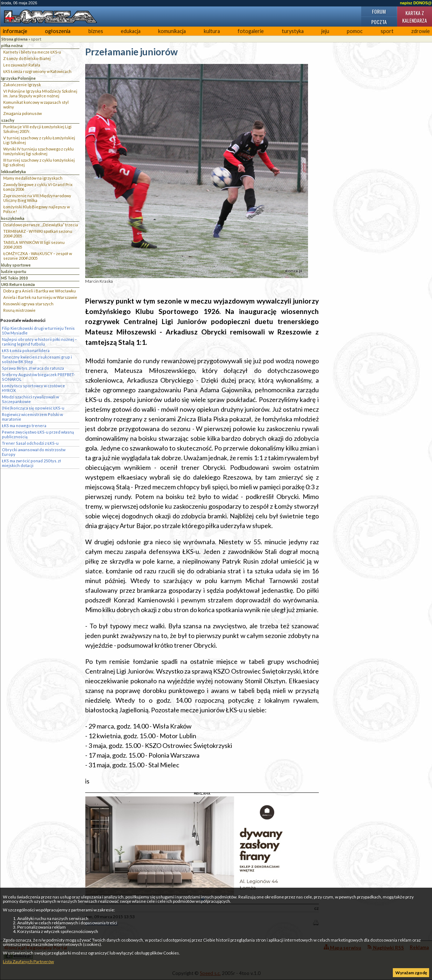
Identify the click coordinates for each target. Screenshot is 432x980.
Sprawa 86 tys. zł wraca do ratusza (33, 368)
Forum (379, 11)
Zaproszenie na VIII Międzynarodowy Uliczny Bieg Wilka (37, 198)
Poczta (379, 22)
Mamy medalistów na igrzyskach (33, 178)
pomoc (355, 31)
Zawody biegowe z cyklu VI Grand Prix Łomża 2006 (38, 187)
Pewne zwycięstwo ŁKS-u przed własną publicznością (38, 434)
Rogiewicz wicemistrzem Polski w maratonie (32, 417)
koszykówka (13, 218)
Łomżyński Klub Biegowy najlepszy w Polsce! (36, 209)
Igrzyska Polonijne (18, 78)
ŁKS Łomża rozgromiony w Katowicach (37, 71)
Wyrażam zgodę (411, 973)
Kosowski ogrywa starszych (28, 304)
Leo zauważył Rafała (22, 65)
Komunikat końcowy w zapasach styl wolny (36, 105)
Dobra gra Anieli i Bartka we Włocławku (40, 291)
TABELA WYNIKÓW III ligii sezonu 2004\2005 (34, 245)
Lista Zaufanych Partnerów (28, 961)
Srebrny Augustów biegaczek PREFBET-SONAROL (38, 377)
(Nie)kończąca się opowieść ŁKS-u (33, 408)
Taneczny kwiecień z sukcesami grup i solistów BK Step (37, 359)
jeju (325, 31)
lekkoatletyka (13, 172)
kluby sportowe (16, 265)
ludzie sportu (14, 271)
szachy (8, 120)
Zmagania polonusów (22, 113)
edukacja (131, 31)
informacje (15, 31)
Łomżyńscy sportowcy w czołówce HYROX (33, 388)
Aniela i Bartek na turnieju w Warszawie (40, 297)
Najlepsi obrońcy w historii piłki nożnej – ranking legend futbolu (39, 342)
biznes (96, 31)
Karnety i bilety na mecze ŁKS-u (32, 52)
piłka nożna (12, 45)
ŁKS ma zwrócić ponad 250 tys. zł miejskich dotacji (31, 463)
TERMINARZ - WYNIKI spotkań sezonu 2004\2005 (38, 234)
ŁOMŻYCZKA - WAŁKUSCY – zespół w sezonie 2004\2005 (38, 256)
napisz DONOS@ (416, 3)
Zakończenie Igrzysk (22, 85)
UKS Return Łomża (18, 284)
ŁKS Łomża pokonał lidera (26, 350)
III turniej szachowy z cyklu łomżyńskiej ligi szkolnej (39, 162)
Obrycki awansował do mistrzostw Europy (34, 452)
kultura (212, 31)
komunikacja (172, 31)
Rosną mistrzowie (19, 310)
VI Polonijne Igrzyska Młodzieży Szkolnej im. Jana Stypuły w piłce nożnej (40, 93)
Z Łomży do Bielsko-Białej (27, 58)
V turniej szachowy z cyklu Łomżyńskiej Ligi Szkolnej (39, 140)
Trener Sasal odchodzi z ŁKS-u (30, 443)
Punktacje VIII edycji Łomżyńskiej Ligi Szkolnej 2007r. (37, 129)
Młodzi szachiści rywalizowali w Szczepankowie (30, 399)
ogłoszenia (58, 31)
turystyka (293, 31)
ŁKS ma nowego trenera (24, 426)
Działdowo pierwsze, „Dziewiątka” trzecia (41, 225)
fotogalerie (251, 31)
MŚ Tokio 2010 (14, 278)
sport (387, 31)
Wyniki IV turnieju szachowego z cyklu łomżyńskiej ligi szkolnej (38, 151)
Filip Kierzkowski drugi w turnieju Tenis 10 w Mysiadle (38, 330)
